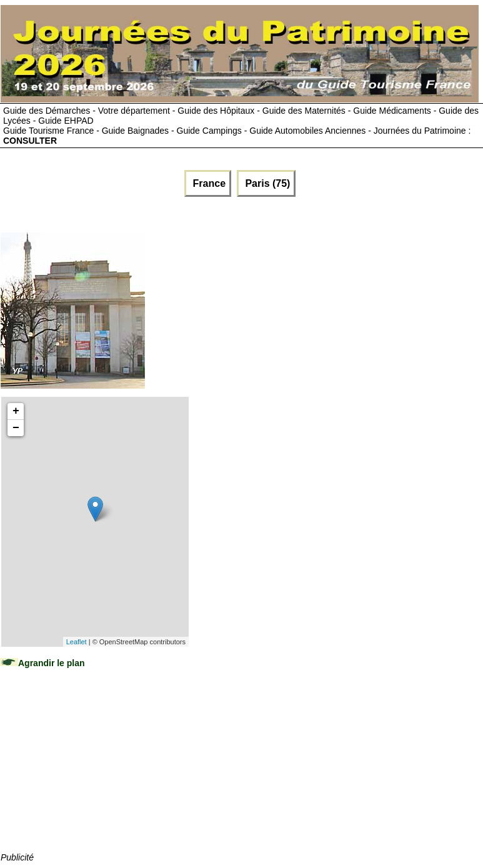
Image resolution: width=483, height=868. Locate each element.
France (208, 183)
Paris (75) (266, 183)
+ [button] (16, 411)
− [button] (16, 428)
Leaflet (77, 642)
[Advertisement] (94, 772)
